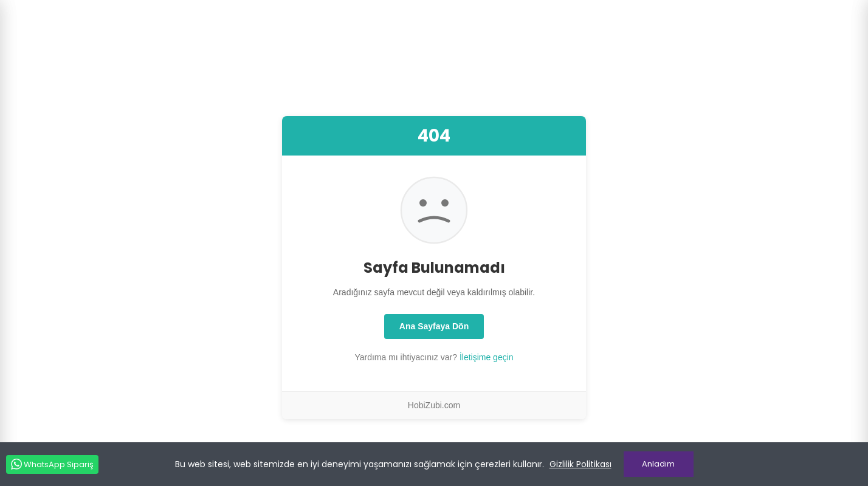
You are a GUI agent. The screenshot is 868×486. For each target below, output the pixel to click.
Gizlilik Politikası (580, 464)
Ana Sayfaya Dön (434, 326)
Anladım (658, 464)
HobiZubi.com (434, 405)
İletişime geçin (487, 357)
